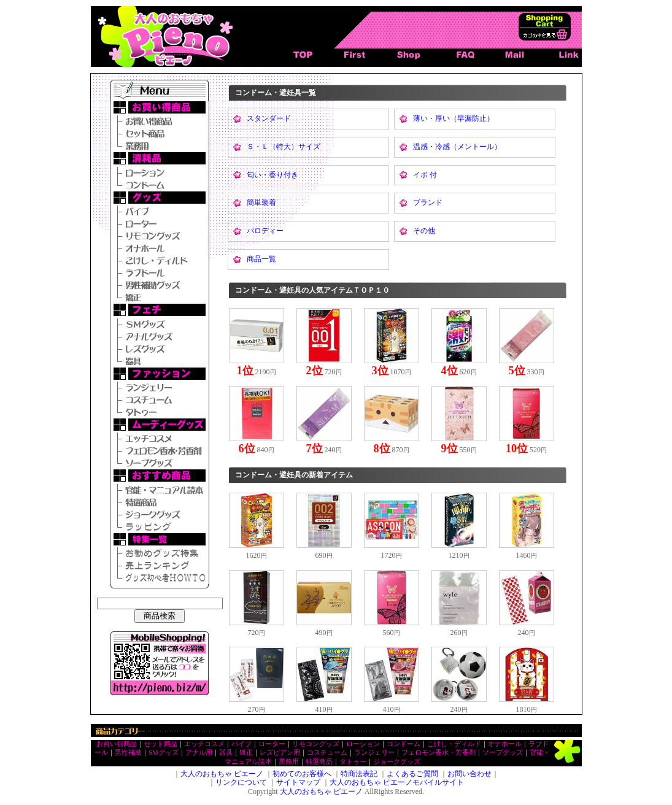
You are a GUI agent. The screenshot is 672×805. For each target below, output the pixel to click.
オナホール (505, 744)
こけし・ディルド (454, 744)
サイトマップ (298, 782)
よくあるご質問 (412, 774)
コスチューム (327, 753)
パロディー (265, 231)
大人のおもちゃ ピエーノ (222, 774)
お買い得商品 (117, 744)
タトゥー (353, 762)
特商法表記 (359, 774)
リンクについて (241, 782)
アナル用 (199, 753)
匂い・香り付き (272, 175)
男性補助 (128, 753)
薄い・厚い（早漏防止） (454, 118)
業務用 (289, 762)
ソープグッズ (503, 753)
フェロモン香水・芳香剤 (438, 753)
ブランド (428, 202)
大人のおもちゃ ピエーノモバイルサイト (397, 782)
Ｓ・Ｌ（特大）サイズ (284, 147)
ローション (363, 744)
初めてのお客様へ (302, 774)
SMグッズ (163, 753)
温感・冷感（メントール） (457, 147)
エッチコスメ (204, 744)
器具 (226, 753)
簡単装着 (261, 202)
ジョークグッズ (397, 762)
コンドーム (404, 744)
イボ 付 (425, 175)
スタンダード (269, 118)
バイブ (241, 744)
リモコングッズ (316, 744)
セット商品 (160, 744)
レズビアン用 (280, 753)
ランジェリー (374, 753)
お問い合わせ (469, 774)
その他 (424, 231)
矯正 (246, 753)
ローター (272, 744)
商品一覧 (261, 259)
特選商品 (319, 762)
